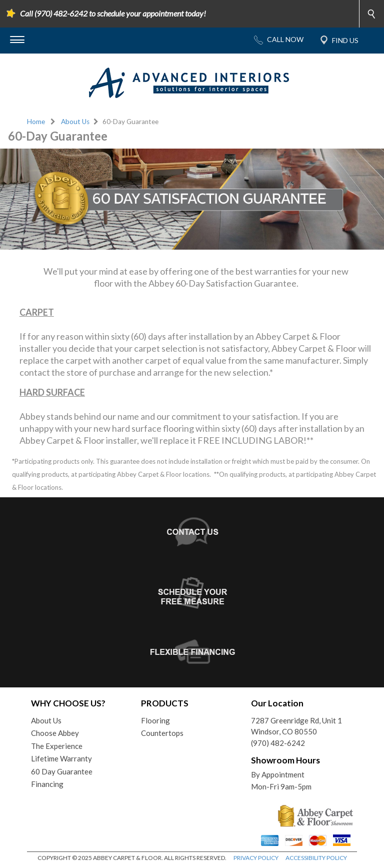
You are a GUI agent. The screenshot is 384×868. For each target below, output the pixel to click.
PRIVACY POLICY (256, 858)
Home (36, 122)
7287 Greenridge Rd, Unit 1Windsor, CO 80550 (296, 726)
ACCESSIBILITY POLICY (316, 858)
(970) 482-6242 (278, 743)
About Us (75, 122)
